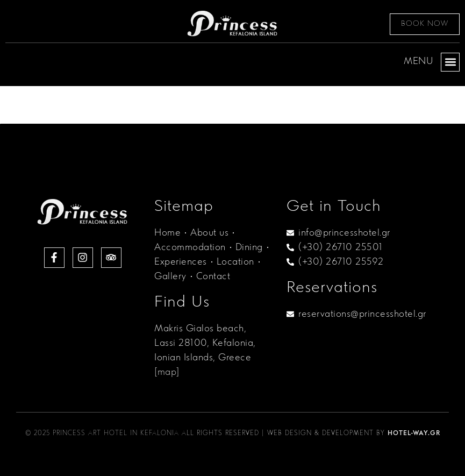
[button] (450, 62)
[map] (167, 372)
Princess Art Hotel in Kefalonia (116, 434)
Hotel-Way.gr (414, 434)
